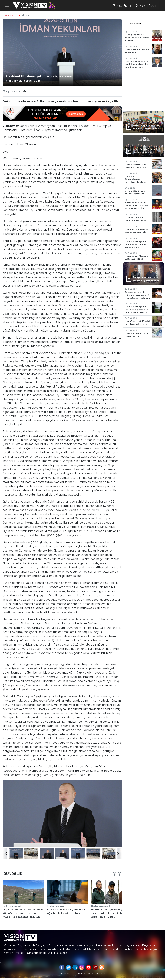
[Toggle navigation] (7, 5)
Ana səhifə (11, 15)
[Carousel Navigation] (117, 874)
